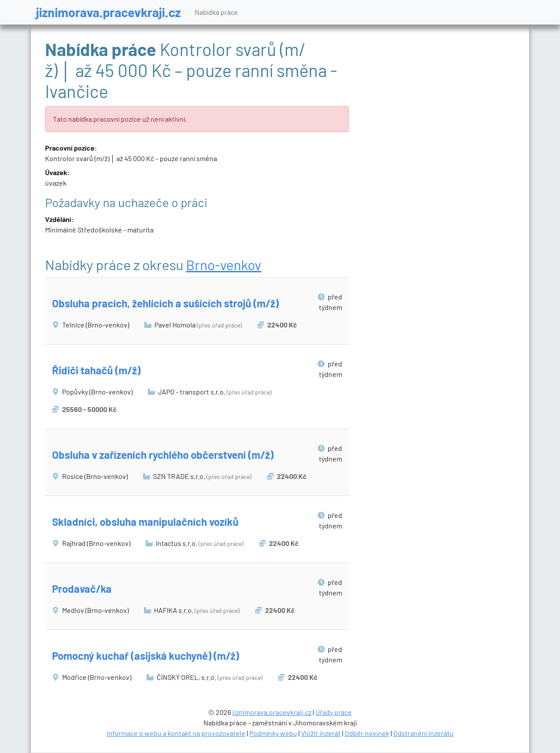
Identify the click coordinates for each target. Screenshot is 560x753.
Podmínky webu (273, 733)
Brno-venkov (224, 264)
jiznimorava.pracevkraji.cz (108, 12)
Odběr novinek (367, 733)
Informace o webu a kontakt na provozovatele (176, 733)
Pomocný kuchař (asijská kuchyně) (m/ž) (145, 656)
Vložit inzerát (321, 733)
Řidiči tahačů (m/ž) (96, 370)
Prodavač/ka (82, 589)
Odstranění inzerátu (423, 733)
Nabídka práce (216, 12)
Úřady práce (334, 712)
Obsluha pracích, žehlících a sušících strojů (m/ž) (165, 303)
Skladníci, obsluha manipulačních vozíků (145, 522)
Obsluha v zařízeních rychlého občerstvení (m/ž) (163, 455)
